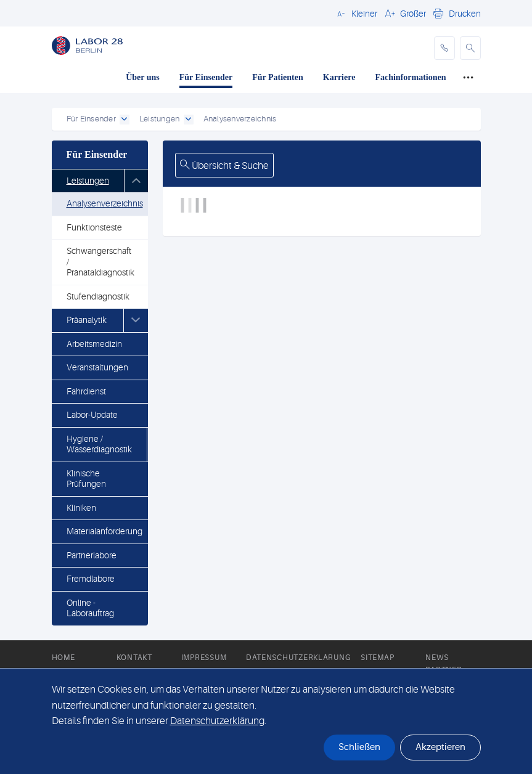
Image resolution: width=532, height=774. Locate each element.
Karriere (339, 77)
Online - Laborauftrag (90, 608)
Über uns (143, 77)
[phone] (444, 48)
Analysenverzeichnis (105, 203)
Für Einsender (206, 77)
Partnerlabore (92, 555)
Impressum (204, 658)
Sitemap (377, 658)
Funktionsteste (94, 227)
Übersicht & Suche (224, 166)
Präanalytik (87, 320)
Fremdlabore (91, 579)
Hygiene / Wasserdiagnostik (99, 444)
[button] (355, 13)
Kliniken (81, 508)
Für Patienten (278, 77)
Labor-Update (92, 415)
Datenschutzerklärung (298, 658)
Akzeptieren (440, 747)
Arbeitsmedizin (94, 344)
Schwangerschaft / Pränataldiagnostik (100, 262)
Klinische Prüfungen (86, 479)
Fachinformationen (410, 77)
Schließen (359, 747)
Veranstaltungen (97, 367)
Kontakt (134, 658)
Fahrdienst (86, 391)
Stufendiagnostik (98, 296)
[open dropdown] (125, 120)
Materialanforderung (104, 531)
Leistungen (88, 181)
